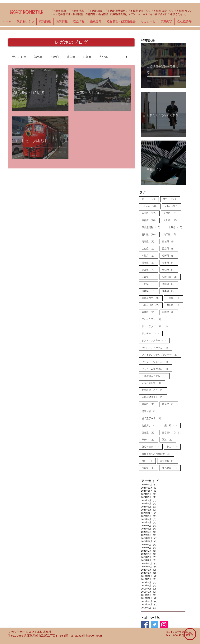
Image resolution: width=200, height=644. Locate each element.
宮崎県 (150, 312)
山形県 (150, 284)
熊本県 (170, 291)
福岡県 (150, 263)
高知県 (170, 270)
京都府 (151, 220)
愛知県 (150, 270)
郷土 (150, 199)
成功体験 (151, 411)
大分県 (103, 57)
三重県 (175, 298)
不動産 (150, 255)
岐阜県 (71, 57)
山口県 (172, 234)
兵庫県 (151, 213)
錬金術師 (169, 461)
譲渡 (169, 439)
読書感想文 (152, 298)
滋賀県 (87, 57)
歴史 (171, 199)
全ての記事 (19, 57)
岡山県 (170, 284)
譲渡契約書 (152, 446)
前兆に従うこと (154, 390)
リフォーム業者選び (157, 369)
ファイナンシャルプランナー (161, 355)
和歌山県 (171, 277)
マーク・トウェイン (157, 362)
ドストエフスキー (156, 340)
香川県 (151, 234)
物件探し (151, 425)
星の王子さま (153, 418)
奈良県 (175, 305)
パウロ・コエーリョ (157, 347)
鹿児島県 (171, 468)
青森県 (150, 241)
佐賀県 (150, 277)
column (151, 206)
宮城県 (170, 241)
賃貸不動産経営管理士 (158, 454)
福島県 (38, 57)
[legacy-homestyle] (145, 625)
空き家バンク (174, 432)
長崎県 (150, 468)
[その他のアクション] (66, 77)
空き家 (150, 432)
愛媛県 (170, 255)
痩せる (172, 425)
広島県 (150, 248)
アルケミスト (153, 319)
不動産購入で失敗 (156, 376)
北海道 (177, 227)
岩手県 (170, 263)
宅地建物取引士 (154, 397)
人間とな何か (153, 383)
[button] (126, 57)
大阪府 (55, 57)
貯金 (174, 446)
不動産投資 (152, 305)
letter (173, 206)
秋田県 (170, 312)
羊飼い (150, 439)
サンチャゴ (152, 333)
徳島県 (170, 404)
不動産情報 (153, 227)
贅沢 (149, 461)
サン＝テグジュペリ (157, 326)
